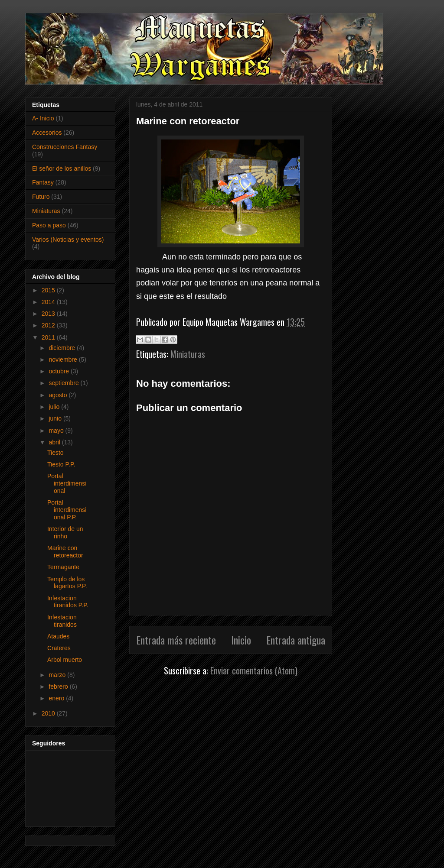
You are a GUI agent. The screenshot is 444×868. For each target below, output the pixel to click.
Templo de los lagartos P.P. (67, 583)
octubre (60, 371)
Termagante (63, 567)
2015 (49, 290)
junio (56, 418)
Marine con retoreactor (65, 552)
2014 (49, 302)
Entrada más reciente (176, 640)
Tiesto (55, 453)
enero (57, 698)
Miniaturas (188, 354)
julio (55, 407)
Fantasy (43, 182)
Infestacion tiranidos (62, 621)
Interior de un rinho (65, 533)
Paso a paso (49, 225)
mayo (57, 431)
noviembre (64, 360)
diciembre (63, 348)
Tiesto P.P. (61, 464)
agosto (59, 395)
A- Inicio (43, 118)
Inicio (241, 640)
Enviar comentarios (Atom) (254, 670)
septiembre (64, 383)
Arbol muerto (65, 660)
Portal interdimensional (67, 483)
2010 (49, 713)
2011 (49, 337)
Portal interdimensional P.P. (67, 510)
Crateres (59, 648)
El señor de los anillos (62, 168)
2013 (49, 314)
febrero (59, 687)
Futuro (41, 197)
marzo (58, 675)
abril (55, 442)
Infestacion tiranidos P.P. (68, 602)
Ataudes (58, 636)
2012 (49, 325)
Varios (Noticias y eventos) (68, 240)
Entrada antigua (296, 640)
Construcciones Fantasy (65, 147)
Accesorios (47, 133)
